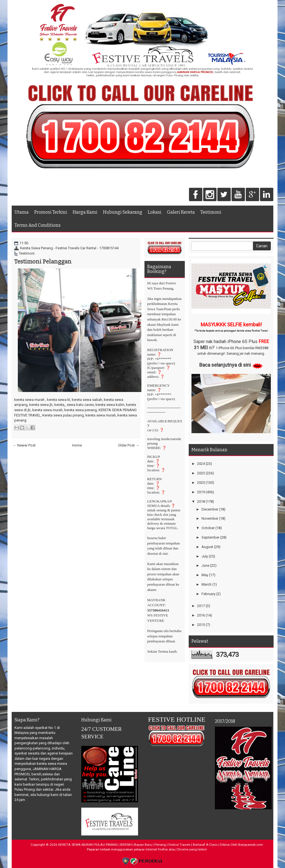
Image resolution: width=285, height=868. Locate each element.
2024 (201, 464)
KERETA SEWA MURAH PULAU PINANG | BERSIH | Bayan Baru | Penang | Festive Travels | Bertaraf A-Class (138, 845)
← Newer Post (24, 445)
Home (77, 445)
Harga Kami (85, 212)
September (210, 537)
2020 (201, 483)
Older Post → (129, 445)
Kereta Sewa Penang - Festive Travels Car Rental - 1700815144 (69, 248)
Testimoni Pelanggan (43, 262)
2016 (201, 615)
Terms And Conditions (38, 225)
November (210, 518)
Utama (22, 212)
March (207, 584)
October (208, 528)
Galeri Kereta (181, 212)
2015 (201, 625)
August (207, 547)
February (208, 594)
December (210, 509)
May (205, 575)
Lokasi (155, 212)
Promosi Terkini (51, 212)
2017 (201, 606)
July (205, 556)
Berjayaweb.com (251, 845)
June (205, 565)
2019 (201, 492)
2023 (201, 473)
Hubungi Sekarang (123, 212)
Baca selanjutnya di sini (225, 365)
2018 (201, 501)
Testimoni (211, 212)
